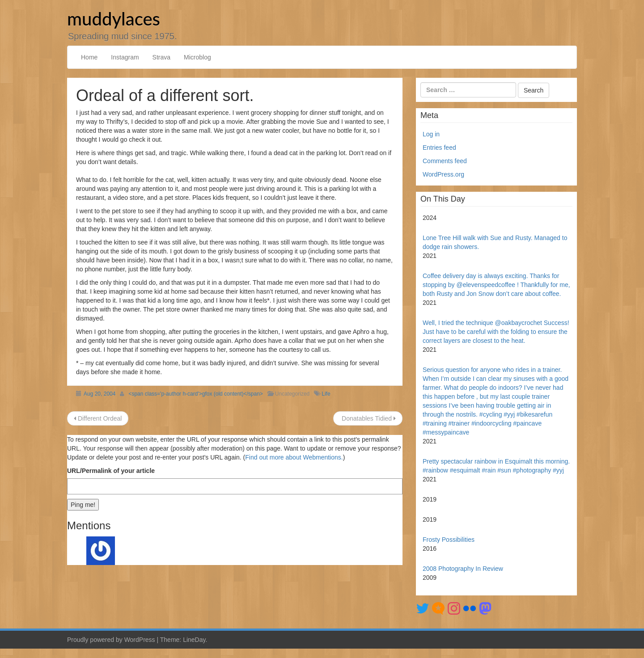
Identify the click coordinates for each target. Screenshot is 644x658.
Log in (431, 134)
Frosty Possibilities (449, 540)
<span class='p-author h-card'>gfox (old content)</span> (195, 394)
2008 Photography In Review (463, 569)
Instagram (125, 57)
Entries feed (439, 148)
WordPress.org (443, 174)
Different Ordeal (98, 418)
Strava (161, 57)
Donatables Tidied (368, 418)
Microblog (197, 57)
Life (326, 394)
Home (89, 57)
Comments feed (445, 161)
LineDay (194, 640)
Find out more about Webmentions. (294, 457)
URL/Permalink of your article (111, 471)
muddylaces (114, 19)
